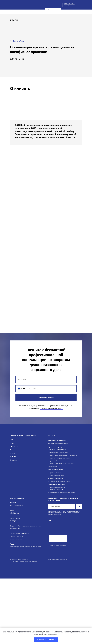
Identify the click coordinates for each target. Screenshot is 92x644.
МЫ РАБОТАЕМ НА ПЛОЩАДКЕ (58, 546)
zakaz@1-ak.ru (69, 6)
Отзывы (12, 453)
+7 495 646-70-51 (69, 4)
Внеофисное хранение (56, 479)
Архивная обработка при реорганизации (62, 461)
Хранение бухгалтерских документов (60, 481)
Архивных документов (56, 490)
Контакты (13, 457)
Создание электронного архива (58, 444)
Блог (11, 450)
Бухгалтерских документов (57, 487)
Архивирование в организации (59, 452)
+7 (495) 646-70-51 (16, 505)
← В (12, 41)
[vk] (50, 520)
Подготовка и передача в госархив (60, 458)
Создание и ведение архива (58, 450)
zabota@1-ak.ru (15, 529)
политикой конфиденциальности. (51, 409)
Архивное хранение (55, 473)
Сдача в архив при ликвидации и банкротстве (63, 455)
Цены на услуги (15, 447)
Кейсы (12, 443)
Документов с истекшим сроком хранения (62, 493)
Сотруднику (13, 460)
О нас (12, 440)
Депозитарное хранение (57, 476)
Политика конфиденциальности (58, 559)
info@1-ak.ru (14, 513)
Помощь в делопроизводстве (57, 440)
